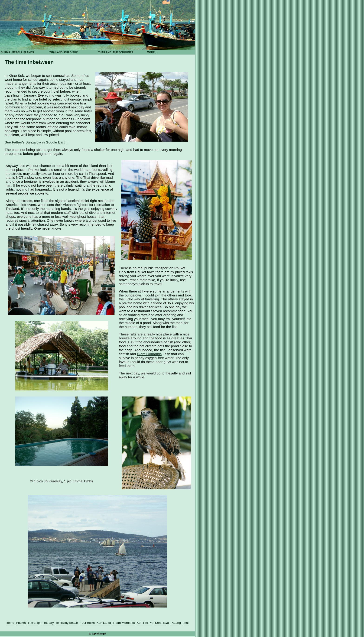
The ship (34, 623)
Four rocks (87, 623)
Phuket (21, 623)
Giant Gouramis (149, 354)
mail (186, 623)
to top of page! (97, 634)
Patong (176, 623)
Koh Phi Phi (145, 623)
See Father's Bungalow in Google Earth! (36, 142)
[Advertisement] (211, 81)
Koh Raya (162, 623)
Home (10, 623)
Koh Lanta (104, 623)
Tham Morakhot (124, 623)
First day (48, 623)
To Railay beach (67, 623)
